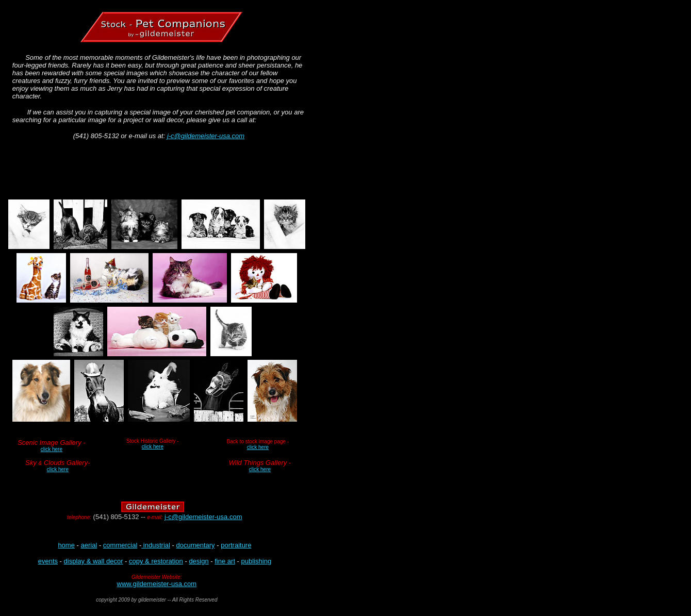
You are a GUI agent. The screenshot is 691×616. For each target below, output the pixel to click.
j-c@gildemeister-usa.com (206, 136)
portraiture (236, 545)
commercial (120, 545)
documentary (195, 545)
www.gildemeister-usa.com (157, 584)
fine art (225, 561)
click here (153, 447)
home (66, 545)
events (48, 561)
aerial (89, 545)
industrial (156, 545)
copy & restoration (156, 561)
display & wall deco (93, 561)
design (199, 561)
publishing (257, 561)
